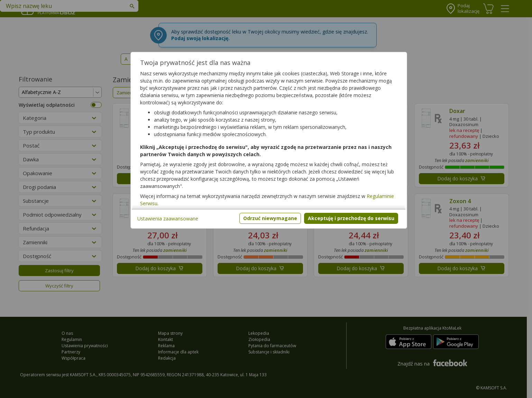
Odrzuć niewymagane (270, 218)
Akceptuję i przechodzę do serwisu (351, 218)
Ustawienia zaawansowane (168, 219)
